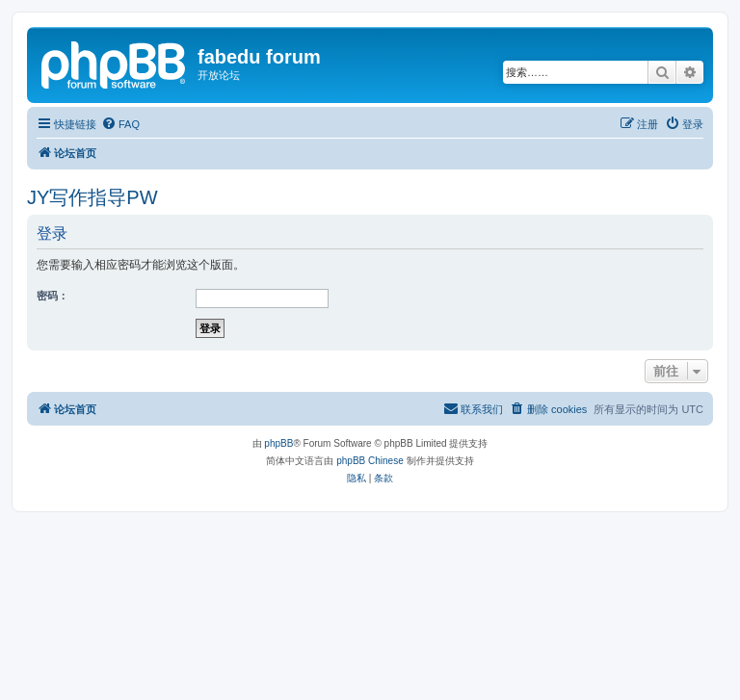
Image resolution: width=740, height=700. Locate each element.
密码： (53, 296)
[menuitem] (120, 124)
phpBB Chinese (370, 461)
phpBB (278, 443)
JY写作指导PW (92, 197)
